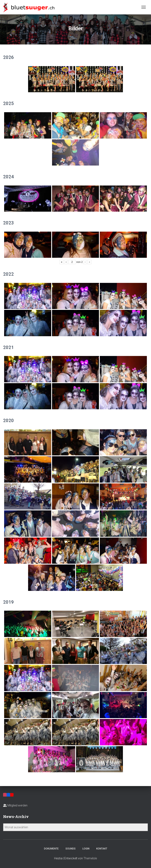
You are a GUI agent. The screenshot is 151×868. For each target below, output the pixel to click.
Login (86, 849)
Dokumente (51, 849)
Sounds (71, 849)
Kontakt (102, 849)
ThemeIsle (90, 858)
